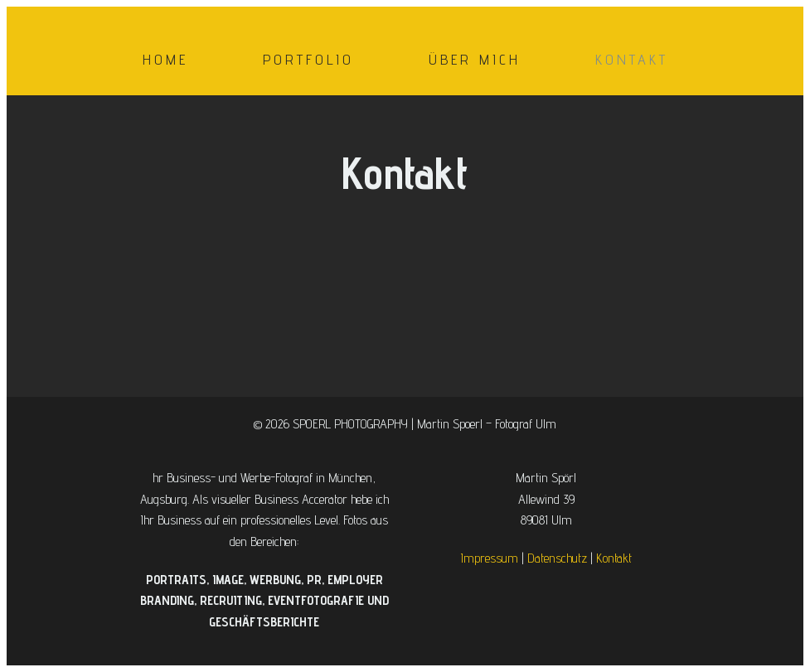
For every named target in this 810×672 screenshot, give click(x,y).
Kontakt (632, 59)
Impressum (490, 558)
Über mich (475, 59)
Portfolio (308, 59)
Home (165, 59)
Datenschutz (557, 558)
